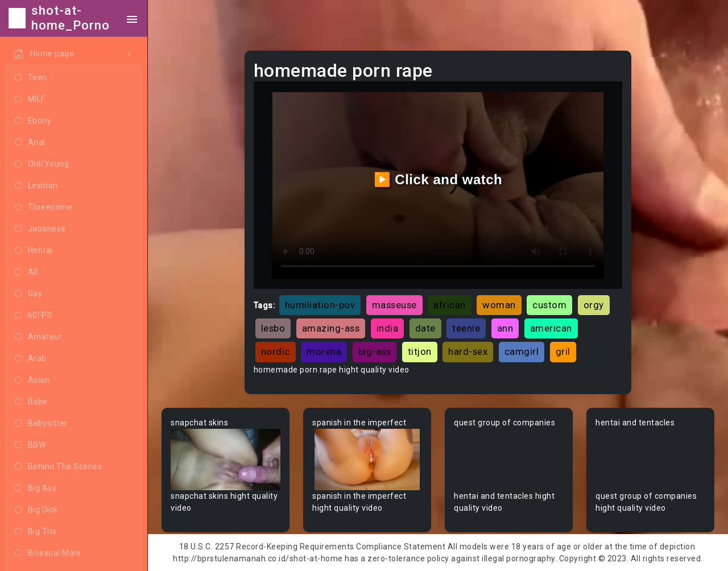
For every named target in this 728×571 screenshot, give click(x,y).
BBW (30, 445)
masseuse (394, 305)
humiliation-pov (320, 305)
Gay (28, 294)
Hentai (34, 251)
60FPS (34, 316)
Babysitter (41, 424)
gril (563, 351)
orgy (594, 305)
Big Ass (36, 489)
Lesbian (36, 186)
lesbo (273, 328)
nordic (276, 351)
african (450, 305)
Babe (31, 402)
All (26, 272)
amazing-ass (331, 328)
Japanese (40, 229)
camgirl (522, 351)
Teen (31, 78)
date (425, 328)
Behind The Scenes (58, 467)
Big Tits (36, 532)
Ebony (33, 121)
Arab (31, 359)
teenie (466, 328)
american (551, 328)
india (388, 328)
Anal (30, 143)
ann (505, 328)
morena (324, 351)
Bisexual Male (48, 553)
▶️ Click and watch (438, 179)
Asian (32, 380)
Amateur (38, 337)
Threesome (44, 208)
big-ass (375, 351)
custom (549, 305)
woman (499, 305)
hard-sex (468, 351)
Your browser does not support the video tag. (226, 460)
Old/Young (42, 164)
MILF (30, 100)
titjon (420, 351)
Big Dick (36, 510)
